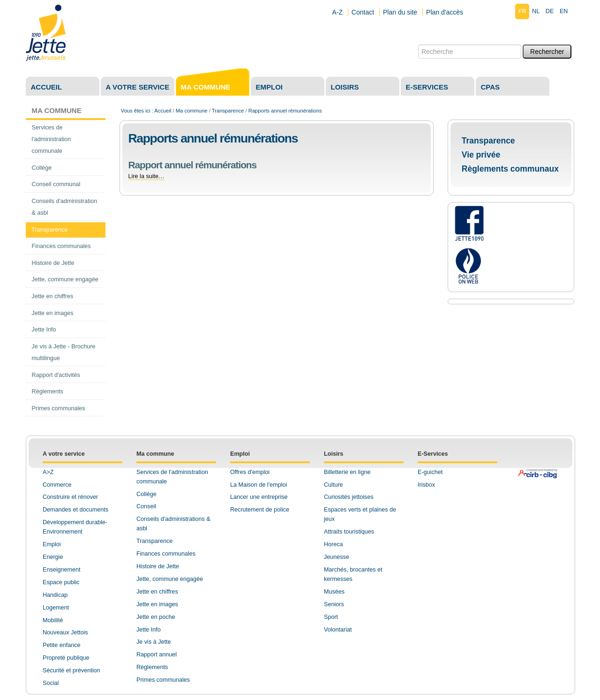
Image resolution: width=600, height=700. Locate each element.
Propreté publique (66, 658)
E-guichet (430, 472)
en (564, 11)
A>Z (48, 472)
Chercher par (418, 44)
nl (536, 11)
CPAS (491, 87)
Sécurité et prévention (71, 670)
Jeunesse (337, 557)
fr (522, 11)
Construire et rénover (70, 497)
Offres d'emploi (250, 472)
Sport (331, 617)
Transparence (228, 111)
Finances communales (166, 554)
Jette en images (157, 604)
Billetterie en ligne (347, 472)
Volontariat (338, 630)
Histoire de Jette (158, 566)
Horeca (334, 544)
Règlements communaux (510, 169)
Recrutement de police (260, 510)
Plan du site (400, 12)
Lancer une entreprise (259, 497)
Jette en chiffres (157, 592)
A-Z (337, 12)
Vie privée (481, 155)
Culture (334, 485)
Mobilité (53, 620)
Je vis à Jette (154, 642)
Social (51, 683)
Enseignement (62, 570)
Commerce (57, 485)
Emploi (270, 87)
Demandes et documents (75, 510)
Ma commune (206, 87)
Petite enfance (62, 645)
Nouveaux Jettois (65, 632)
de (550, 11)
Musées (334, 592)
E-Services (433, 454)
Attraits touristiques (349, 532)
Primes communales (163, 680)
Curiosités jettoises (349, 497)
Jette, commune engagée (170, 579)
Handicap (55, 595)
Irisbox (426, 485)
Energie (53, 557)
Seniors (334, 604)
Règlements (152, 667)
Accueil (47, 87)
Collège (146, 494)
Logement (56, 608)
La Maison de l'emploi (259, 485)
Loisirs (345, 87)
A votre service (138, 87)
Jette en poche (156, 617)
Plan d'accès (445, 12)
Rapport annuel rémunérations (192, 165)
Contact (363, 12)
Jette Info (149, 630)
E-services (427, 87)
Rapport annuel (157, 655)
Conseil (146, 506)
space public (63, 582)
